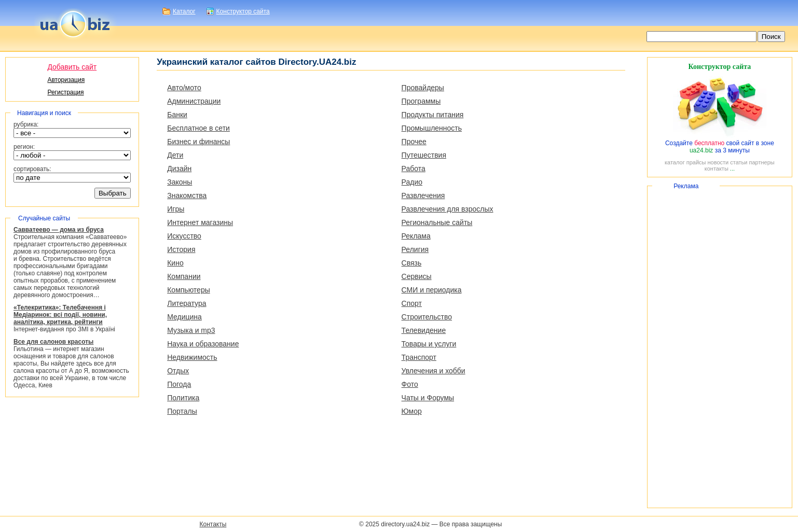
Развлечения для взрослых (448, 209)
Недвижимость (192, 357)
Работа (414, 169)
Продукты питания (433, 115)
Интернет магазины (200, 222)
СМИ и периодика (432, 290)
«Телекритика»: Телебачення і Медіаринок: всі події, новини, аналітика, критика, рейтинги (60, 315)
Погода (179, 384)
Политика (183, 398)
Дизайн (179, 169)
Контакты (213, 524)
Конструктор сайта (243, 11)
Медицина (184, 317)
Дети (175, 155)
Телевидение (424, 330)
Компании (184, 276)
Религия (415, 249)
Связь (412, 263)
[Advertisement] (719, 347)
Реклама (416, 236)
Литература (187, 303)
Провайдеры (423, 88)
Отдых (178, 371)
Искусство (184, 236)
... (732, 169)
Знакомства (187, 195)
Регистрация (65, 92)
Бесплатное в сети (198, 128)
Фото (410, 384)
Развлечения (423, 195)
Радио (412, 182)
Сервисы (417, 276)
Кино (175, 263)
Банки (177, 115)
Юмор (412, 411)
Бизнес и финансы (198, 142)
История (181, 249)
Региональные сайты (437, 222)
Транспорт (419, 357)
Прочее (414, 142)
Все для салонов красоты (53, 342)
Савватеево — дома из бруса (59, 230)
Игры (176, 209)
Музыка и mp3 (191, 330)
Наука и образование (203, 344)
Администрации (194, 101)
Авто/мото (184, 88)
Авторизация (66, 80)
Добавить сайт (72, 67)
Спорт (412, 303)
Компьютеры (189, 290)
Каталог (184, 11)
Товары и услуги (429, 344)
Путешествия (424, 155)
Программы (421, 101)
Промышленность (432, 128)
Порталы (182, 411)
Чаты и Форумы (428, 398)
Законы (180, 182)
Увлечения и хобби (434, 371)
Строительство (427, 317)
